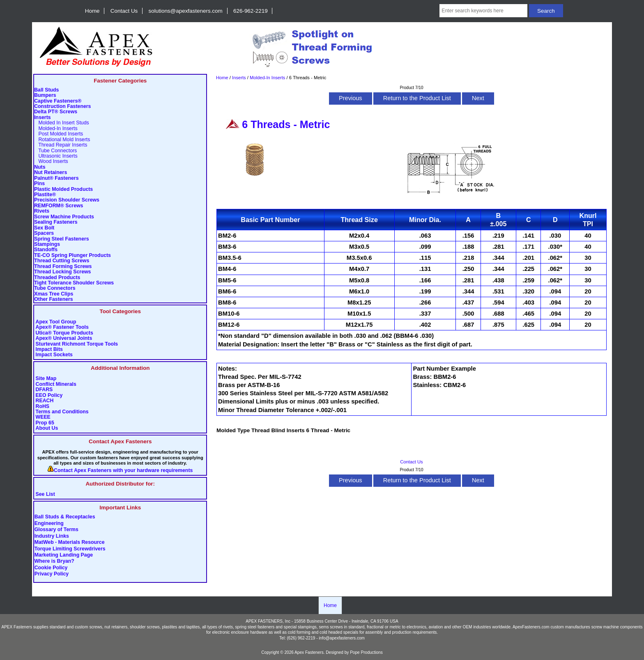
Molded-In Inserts (267, 78)
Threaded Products (57, 278)
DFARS (44, 390)
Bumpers (45, 95)
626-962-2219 (251, 11)
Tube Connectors (55, 151)
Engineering (49, 523)
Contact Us (124, 11)
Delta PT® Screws (56, 112)
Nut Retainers (51, 173)
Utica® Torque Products (64, 333)
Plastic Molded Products (63, 189)
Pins (39, 184)
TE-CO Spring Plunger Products (72, 256)
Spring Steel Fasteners (61, 239)
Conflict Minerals (56, 384)
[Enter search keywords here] (483, 11)
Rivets (42, 211)
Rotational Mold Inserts (62, 140)
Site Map (46, 379)
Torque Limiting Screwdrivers (70, 549)
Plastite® (45, 195)
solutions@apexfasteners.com (186, 11)
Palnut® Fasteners (56, 178)
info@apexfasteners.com (342, 638)
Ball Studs (46, 90)
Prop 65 (45, 423)
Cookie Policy (51, 568)
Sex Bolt (44, 228)
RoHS (43, 407)
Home (92, 11)
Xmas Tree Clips (54, 294)
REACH (45, 401)
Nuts (40, 167)
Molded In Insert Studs (61, 123)
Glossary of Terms (56, 530)
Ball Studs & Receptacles (65, 517)
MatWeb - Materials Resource (70, 543)
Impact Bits (49, 349)
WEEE (43, 417)
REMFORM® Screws (59, 206)
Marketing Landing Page (64, 555)
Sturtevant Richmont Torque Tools (77, 344)
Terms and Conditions (62, 412)
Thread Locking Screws (62, 272)
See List (45, 494)
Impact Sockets (54, 355)
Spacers (44, 233)
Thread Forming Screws (63, 267)
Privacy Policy (52, 574)
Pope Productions (366, 652)
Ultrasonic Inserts (56, 156)
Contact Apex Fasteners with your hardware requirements (123, 471)
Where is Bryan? (54, 561)
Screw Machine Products (64, 217)
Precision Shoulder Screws (67, 200)
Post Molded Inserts (59, 134)
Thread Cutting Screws (62, 261)
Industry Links (52, 536)
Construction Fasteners (62, 107)
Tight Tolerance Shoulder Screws (74, 283)
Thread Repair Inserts (61, 145)
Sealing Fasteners (56, 222)
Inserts (239, 78)
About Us (47, 428)
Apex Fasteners (309, 652)
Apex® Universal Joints (64, 338)
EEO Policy (49, 395)
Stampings (47, 244)
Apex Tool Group (56, 322)
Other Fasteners (53, 299)
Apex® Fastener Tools (62, 327)
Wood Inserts (51, 162)
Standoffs (46, 250)
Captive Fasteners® (58, 101)
